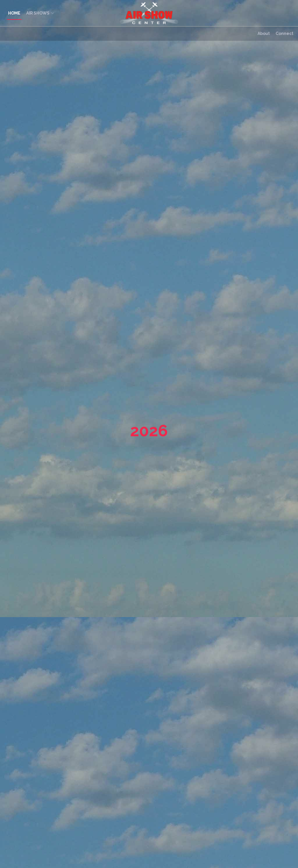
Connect (284, 33)
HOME (14, 13)
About (264, 33)
